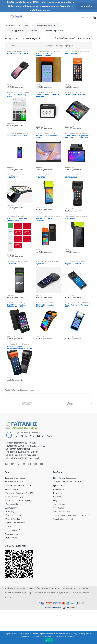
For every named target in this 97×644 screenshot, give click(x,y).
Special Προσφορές (13, 530)
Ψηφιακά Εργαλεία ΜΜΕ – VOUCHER (68, 482)
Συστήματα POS (11, 508)
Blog (55, 500)
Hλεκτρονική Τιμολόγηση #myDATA (19, 92)
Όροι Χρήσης (58, 508)
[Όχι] (94, 637)
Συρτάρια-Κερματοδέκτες (15, 523)
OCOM (9, 51)
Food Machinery (11, 534)
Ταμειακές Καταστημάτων (15, 478)
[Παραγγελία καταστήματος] (66, 45)
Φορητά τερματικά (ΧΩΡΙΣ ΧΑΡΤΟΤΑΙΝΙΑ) (17, 304)
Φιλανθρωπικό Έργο (62, 512)
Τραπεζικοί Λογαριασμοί (63, 519)
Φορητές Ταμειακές (13, 489)
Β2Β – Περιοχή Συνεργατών (65, 478)
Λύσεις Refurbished (13, 519)
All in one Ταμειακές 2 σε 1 (44, 51)
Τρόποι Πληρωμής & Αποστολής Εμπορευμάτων (73, 515)
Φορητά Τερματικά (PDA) (47, 26)
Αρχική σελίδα (11, 26)
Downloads (58, 493)
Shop (26, 26)
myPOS (38, 262)
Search (83, 17)
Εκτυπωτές (9, 512)
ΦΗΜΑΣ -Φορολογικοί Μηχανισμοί (19, 500)
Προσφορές (58, 485)
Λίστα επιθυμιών (60, 504)
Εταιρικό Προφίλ (60, 489)
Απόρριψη (86, 6)
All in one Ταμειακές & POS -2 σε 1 (19, 485)
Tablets (52, 134)
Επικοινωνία (58, 497)
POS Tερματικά (17, 51)
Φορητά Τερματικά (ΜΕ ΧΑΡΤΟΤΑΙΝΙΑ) (22, 30)
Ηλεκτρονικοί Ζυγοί (13, 504)
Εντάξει (49, 640)
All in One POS (41, 92)
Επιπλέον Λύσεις (12, 538)
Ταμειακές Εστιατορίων (14, 482)
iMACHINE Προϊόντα (72, 51)
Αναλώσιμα (9, 527)
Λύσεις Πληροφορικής (14, 515)
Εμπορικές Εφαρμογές (14, 497)
